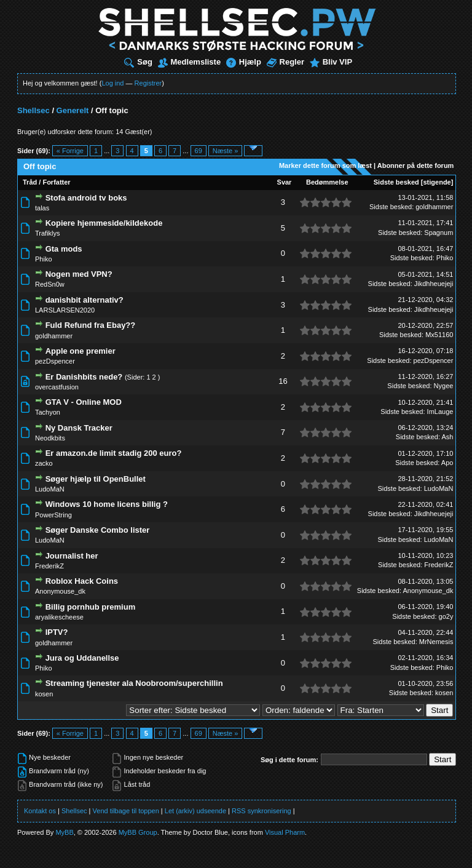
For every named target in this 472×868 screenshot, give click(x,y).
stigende (437, 182)
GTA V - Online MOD (84, 402)
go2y (446, 616)
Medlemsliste (190, 62)
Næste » (226, 151)
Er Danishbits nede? (84, 377)
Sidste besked (396, 182)
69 (199, 151)
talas (42, 208)
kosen (44, 694)
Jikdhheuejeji (434, 284)
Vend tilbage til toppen (126, 811)
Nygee (444, 386)
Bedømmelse (327, 182)
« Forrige (70, 151)
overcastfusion (57, 387)
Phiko (44, 259)
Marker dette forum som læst (325, 165)
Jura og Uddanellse (82, 658)
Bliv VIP (331, 62)
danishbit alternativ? (85, 300)
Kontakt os (40, 811)
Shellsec (33, 110)
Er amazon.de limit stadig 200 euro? (114, 453)
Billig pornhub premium (91, 607)
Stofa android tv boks (86, 198)
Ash (447, 437)
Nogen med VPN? (79, 274)
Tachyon (48, 412)
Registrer (148, 83)
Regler (285, 62)
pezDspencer (55, 361)
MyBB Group (138, 832)
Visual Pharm (285, 832)
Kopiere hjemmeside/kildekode (104, 223)
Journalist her (72, 556)
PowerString (53, 515)
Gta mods (64, 249)
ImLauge (440, 412)
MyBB (64, 832)
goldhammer (434, 207)
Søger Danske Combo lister (98, 530)
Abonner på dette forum (416, 165)
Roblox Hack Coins (82, 581)
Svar (285, 182)
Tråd (30, 182)
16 (283, 381)
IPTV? (57, 632)
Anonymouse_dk (60, 591)
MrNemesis (436, 642)
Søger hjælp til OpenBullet (96, 479)
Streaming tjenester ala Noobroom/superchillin (134, 683)
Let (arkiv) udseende (195, 811)
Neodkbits (50, 438)
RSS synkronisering (262, 811)
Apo (447, 463)
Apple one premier (81, 351)
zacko (44, 463)
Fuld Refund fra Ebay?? (91, 325)
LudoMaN (50, 489)
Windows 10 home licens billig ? (107, 504)
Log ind (112, 83)
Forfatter (56, 182)
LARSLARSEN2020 (65, 310)
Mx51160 (439, 335)
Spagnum (439, 233)
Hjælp (244, 62)
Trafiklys (48, 233)
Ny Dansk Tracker (79, 428)
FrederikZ (49, 566)
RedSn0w (50, 284)
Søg (138, 62)
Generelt (73, 110)
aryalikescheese (59, 617)
